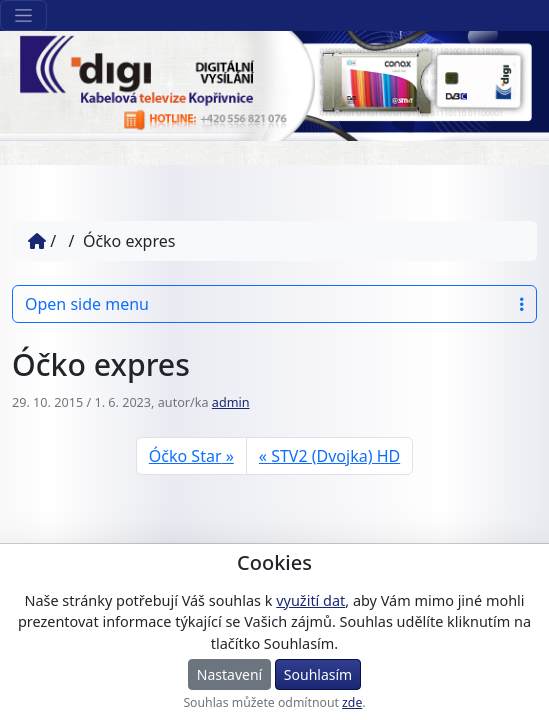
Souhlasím (318, 674)
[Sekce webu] (23, 15)
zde (352, 702)
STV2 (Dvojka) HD (335, 456)
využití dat (310, 600)
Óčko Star (185, 456)
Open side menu (274, 304)
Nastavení (229, 674)
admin (231, 402)
